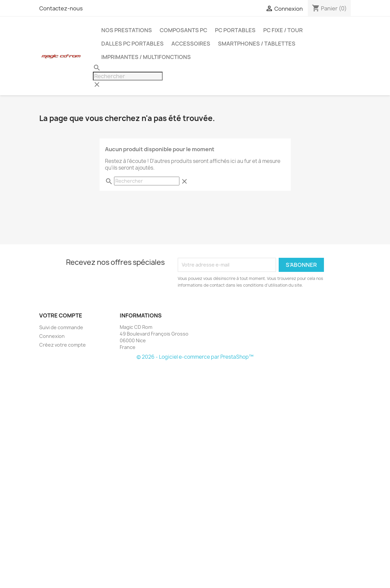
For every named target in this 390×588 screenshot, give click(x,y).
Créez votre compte (63, 345)
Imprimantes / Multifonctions (146, 57)
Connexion (52, 336)
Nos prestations (127, 30)
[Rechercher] (128, 76)
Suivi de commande (61, 327)
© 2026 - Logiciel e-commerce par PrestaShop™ (195, 357)
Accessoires (191, 44)
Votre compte (61, 315)
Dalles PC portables (132, 44)
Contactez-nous (61, 8)
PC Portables (235, 30)
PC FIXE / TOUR (283, 30)
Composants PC (183, 30)
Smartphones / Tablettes (257, 44)
